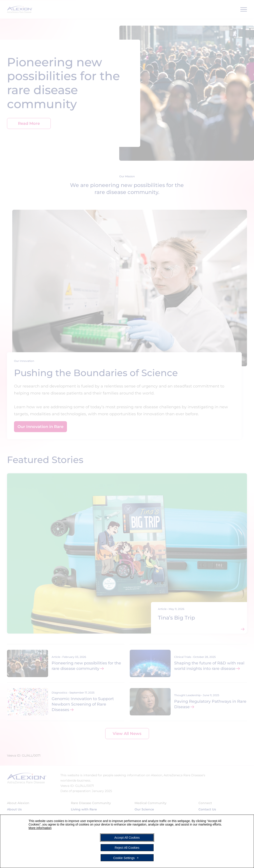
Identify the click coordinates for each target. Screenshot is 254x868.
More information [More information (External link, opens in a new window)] (40, 828)
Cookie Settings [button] (124, 858)
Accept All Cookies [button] (127, 838)
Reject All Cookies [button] (127, 848)
